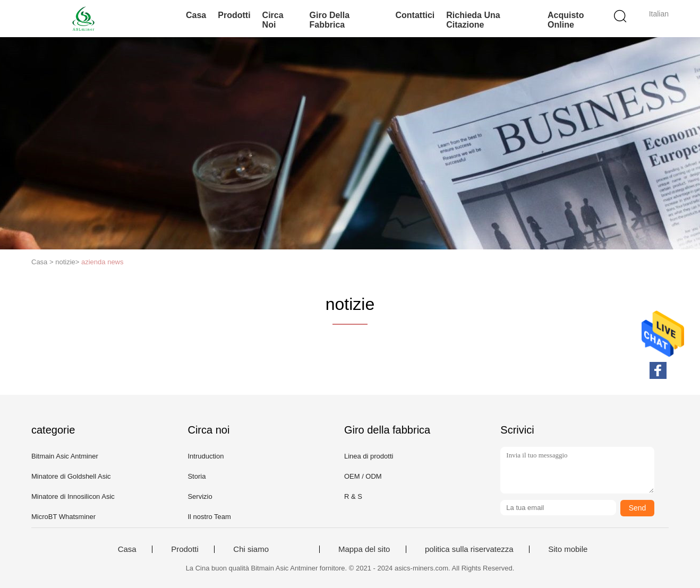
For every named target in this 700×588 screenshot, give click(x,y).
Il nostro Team (209, 517)
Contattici (415, 15)
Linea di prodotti (369, 456)
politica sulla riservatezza (469, 549)
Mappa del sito (364, 549)
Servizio (200, 496)
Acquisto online (566, 20)
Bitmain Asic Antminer (65, 456)
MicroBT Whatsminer (63, 517)
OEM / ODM (363, 476)
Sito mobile (568, 549)
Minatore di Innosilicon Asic (73, 496)
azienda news (103, 262)
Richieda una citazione (473, 20)
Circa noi (273, 20)
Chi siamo (251, 549)
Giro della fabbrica (330, 20)
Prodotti (234, 15)
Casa (196, 15)
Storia (197, 476)
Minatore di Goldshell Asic (71, 476)
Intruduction (206, 456)
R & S (353, 496)
